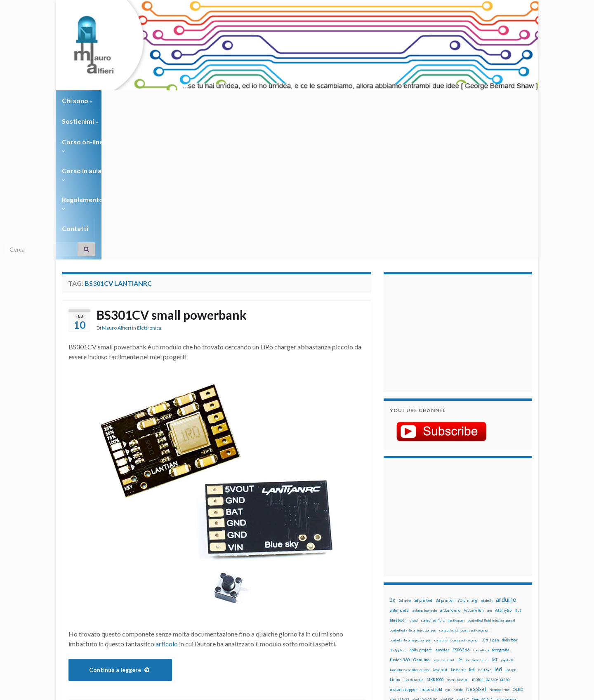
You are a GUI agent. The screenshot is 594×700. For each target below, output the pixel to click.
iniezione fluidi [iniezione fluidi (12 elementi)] (477, 511)
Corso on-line (178, 100)
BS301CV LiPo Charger (230, 560)
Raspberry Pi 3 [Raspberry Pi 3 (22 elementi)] (497, 581)
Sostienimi (124, 100)
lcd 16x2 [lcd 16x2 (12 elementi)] (484, 521)
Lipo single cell (190, 574)
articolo (167, 495)
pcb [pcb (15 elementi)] (393, 561)
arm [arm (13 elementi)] (489, 462)
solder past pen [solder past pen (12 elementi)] (436, 601)
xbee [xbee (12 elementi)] (429, 620)
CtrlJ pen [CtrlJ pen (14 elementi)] (491, 492)
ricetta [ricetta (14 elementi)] (413, 591)
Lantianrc (81, 574)
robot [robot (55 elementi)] (428, 590)
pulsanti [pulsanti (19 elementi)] (486, 571)
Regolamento (293, 100)
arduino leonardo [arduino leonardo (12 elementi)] (424, 462)
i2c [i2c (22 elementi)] (460, 511)
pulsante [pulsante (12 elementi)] (470, 571)
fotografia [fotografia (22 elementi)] (501, 501)
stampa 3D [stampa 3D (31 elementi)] (461, 600)
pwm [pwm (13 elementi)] (427, 581)
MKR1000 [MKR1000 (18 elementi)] (435, 531)
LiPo (101, 574)
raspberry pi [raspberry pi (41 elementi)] (467, 580)
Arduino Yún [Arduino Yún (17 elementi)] (474, 462)
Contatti (342, 100)
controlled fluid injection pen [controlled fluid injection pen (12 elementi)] (443, 472)
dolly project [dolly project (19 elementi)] (421, 501)
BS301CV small (147, 567)
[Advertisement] (441, 184)
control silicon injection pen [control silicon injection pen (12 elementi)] (410, 492)
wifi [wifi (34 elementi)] (513, 610)
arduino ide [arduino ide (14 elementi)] (399, 462)
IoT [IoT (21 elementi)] (495, 511)
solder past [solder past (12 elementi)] (413, 601)
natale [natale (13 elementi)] (458, 541)
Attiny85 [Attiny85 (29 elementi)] (503, 462)
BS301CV (90, 560)
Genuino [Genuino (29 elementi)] (421, 511)
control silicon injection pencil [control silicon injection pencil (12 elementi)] (457, 492)
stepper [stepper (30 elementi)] (508, 600)
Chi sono (77, 100)
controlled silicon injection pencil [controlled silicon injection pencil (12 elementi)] (464, 482)
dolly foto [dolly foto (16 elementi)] (509, 491)
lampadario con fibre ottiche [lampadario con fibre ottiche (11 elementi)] (410, 521)
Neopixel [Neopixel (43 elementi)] (476, 541)
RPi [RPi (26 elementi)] (457, 590)
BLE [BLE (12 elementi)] (518, 462)
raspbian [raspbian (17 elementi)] (397, 590)
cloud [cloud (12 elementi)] (414, 472)
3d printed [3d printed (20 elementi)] (423, 452)
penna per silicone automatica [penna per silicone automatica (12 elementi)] (411, 571)
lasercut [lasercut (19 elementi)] (440, 521)
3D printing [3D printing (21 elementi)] (467, 452)
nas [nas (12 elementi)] (448, 541)
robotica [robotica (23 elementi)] (444, 590)
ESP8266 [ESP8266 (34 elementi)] (461, 501)
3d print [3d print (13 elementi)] (405, 452)
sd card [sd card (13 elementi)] (478, 591)
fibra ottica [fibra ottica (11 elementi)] (481, 502)
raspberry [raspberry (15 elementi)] (442, 581)
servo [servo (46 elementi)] (493, 590)
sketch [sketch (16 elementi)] (396, 600)
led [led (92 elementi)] (498, 521)
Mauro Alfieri (117, 179)
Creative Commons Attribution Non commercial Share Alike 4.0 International (362, 662)
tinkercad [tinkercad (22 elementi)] (467, 610)
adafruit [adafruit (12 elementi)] (487, 452)
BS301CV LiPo (178, 560)
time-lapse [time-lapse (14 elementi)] (424, 610)
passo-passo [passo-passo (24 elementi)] (506, 551)
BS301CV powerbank (97, 567)
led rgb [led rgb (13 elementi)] (511, 521)
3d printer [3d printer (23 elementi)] (445, 452)
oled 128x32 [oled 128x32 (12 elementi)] (400, 551)
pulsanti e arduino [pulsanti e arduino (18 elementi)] (405, 581)
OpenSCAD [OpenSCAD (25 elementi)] (482, 551)
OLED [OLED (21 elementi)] (518, 541)
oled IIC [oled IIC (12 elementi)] (463, 551)
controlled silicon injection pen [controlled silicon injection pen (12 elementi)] (413, 482)
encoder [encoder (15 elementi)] (442, 501)
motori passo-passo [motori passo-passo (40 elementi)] (491, 531)
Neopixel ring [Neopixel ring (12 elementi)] (499, 541)
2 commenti (349, 560)
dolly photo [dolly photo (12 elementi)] (398, 502)
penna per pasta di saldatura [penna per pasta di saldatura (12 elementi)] (483, 561)
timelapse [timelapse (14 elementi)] (446, 610)
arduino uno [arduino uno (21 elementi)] (450, 462)
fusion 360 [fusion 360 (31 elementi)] (400, 511)
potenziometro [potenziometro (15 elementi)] (448, 571)
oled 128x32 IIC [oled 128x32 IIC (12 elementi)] (425, 551)
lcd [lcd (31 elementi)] (472, 521)
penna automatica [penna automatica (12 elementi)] (411, 561)
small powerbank (117, 580)
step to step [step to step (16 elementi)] (401, 610)
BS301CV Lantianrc (131, 560)
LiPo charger (152, 574)
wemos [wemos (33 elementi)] (500, 610)
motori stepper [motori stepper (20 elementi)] (403, 541)
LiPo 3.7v (121, 574)
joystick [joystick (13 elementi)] (507, 511)
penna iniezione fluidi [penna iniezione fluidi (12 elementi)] (443, 561)
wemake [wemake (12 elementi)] (484, 610)
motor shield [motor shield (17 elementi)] (431, 541)
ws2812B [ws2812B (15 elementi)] (415, 620)
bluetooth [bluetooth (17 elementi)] (398, 472)
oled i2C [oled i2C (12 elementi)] (447, 551)
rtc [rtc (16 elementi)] (467, 590)
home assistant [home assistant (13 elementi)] (443, 511)
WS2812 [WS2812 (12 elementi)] (397, 620)
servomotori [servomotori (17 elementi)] (513, 590)
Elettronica (149, 179)
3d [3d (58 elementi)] (393, 451)
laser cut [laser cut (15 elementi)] (458, 521)
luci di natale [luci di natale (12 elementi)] (413, 531)
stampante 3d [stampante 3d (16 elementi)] (486, 600)
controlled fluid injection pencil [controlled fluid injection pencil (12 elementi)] (491, 472)
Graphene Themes (131, 690)
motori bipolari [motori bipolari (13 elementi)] (458, 531)
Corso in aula (236, 100)
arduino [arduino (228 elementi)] (506, 451)
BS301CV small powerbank (172, 166)
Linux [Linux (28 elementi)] (395, 531)
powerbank (226, 574)
